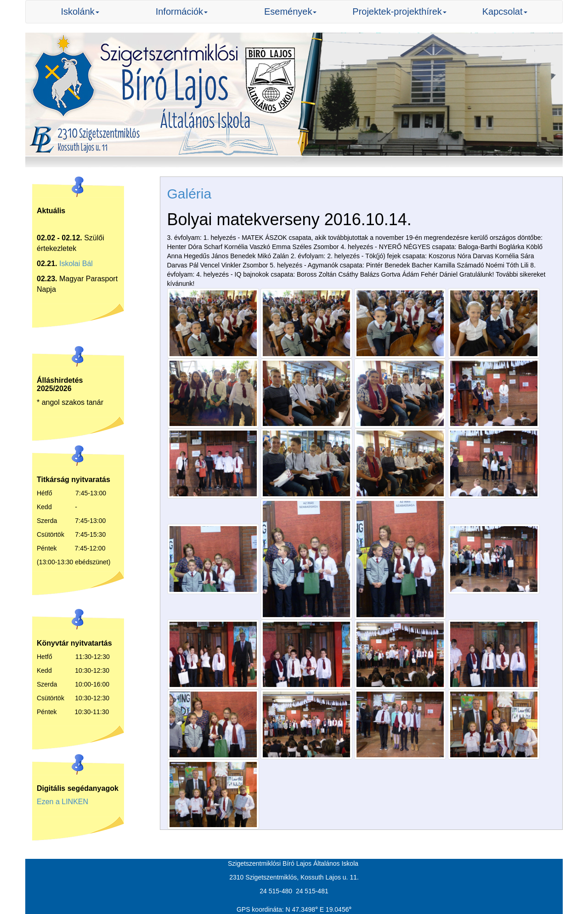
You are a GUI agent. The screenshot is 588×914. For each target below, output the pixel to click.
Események (291, 11)
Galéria (189, 194)
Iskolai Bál (76, 264)
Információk (182, 11)
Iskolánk (80, 11)
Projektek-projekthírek (399, 11)
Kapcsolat (505, 11)
